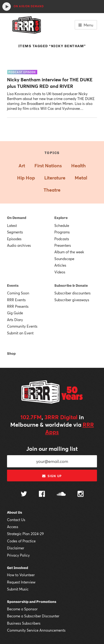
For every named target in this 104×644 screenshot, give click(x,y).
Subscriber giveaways (72, 300)
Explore (61, 218)
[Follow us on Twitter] (24, 494)
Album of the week (69, 252)
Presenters (63, 245)
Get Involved (18, 568)
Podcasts (62, 239)
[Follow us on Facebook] (42, 494)
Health (78, 166)
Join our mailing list (52, 449)
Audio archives (19, 245)
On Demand (17, 218)
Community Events (22, 326)
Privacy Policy (18, 555)
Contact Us (16, 520)
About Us (15, 512)
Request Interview (21, 582)
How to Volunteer (21, 575)
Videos (60, 272)
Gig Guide (15, 313)
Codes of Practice (21, 541)
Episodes (14, 239)
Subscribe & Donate (71, 286)
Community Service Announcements (36, 630)
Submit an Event (20, 333)
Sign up (52, 476)
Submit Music (18, 589)
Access (13, 527)
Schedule (62, 225)
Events (13, 286)
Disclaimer (16, 548)
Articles (60, 265)
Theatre (52, 190)
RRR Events (16, 300)
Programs (62, 232)
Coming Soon (18, 293)
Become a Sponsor (22, 609)
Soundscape (64, 259)
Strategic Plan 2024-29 (25, 534)
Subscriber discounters (72, 293)
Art (22, 166)
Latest (12, 225)
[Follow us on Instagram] (81, 494)
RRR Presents (18, 306)
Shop (11, 354)
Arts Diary (15, 320)
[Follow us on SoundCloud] (61, 494)
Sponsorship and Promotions (32, 602)
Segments (15, 232)
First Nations (48, 166)
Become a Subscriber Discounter (33, 616)
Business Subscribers (24, 623)
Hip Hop (26, 178)
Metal (81, 178)
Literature (55, 178)
